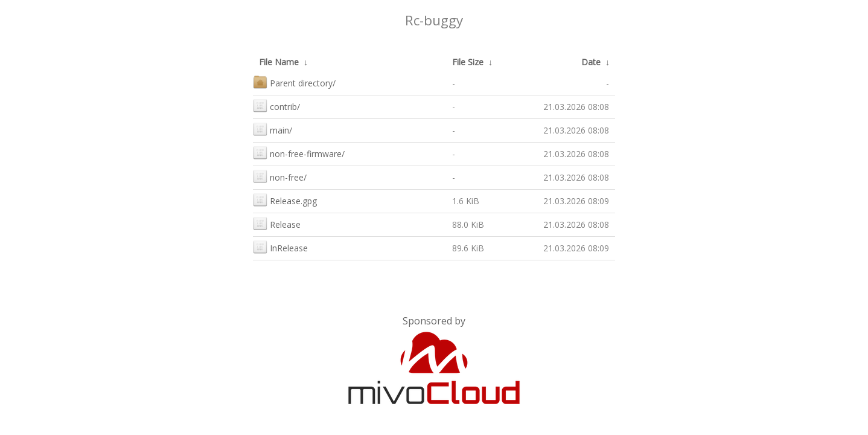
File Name (279, 62)
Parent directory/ (294, 82)
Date (591, 62)
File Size (468, 62)
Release (277, 223)
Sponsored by (434, 321)
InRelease (280, 247)
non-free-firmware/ (299, 153)
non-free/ (280, 176)
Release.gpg (285, 200)
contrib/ (276, 105)
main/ (273, 129)
